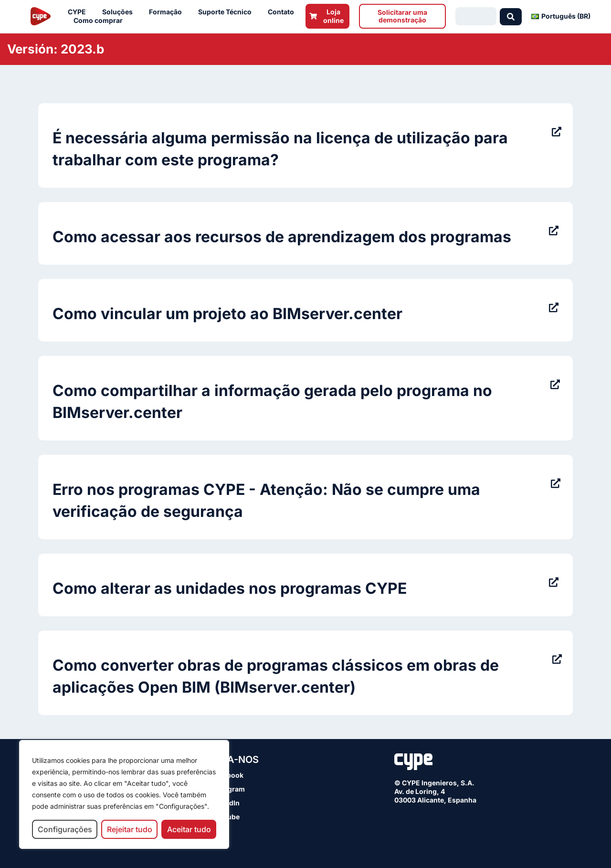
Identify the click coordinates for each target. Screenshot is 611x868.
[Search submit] (511, 16)
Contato (283, 12)
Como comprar (100, 21)
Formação (168, 12)
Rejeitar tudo (130, 829)
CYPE (79, 12)
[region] (124, 795)
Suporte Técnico (227, 12)
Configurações (65, 829)
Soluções (120, 12)
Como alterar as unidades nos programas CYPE (230, 588)
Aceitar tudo (189, 829)
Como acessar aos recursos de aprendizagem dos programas (282, 237)
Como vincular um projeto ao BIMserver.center (227, 314)
